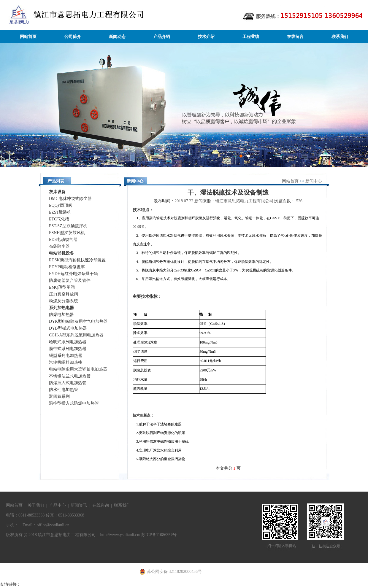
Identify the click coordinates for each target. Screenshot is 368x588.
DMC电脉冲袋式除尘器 (70, 199)
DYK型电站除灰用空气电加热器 (78, 321)
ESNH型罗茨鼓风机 (67, 233)
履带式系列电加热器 (68, 349)
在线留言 (295, 37)
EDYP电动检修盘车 (67, 267)
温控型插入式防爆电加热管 (74, 403)
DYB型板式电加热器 (68, 328)
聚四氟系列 (59, 396)
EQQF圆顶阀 (61, 205)
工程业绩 (251, 37)
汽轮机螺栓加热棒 (66, 362)
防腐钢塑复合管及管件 (70, 281)
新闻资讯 (79, 505)
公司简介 (73, 37)
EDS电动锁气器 (63, 240)
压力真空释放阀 (64, 294)
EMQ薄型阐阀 (62, 287)
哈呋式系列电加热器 (68, 342)
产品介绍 (162, 37)
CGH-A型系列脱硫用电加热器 (76, 335)
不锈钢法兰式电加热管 (70, 376)
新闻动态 (117, 37)
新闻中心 (314, 181)
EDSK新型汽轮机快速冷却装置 (77, 260)
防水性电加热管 (64, 390)
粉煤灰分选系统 (64, 301)
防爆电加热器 (61, 315)
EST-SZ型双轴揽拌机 (68, 226)
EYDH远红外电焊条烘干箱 (73, 274)
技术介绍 (206, 37)
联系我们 (340, 37)
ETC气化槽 (59, 219)
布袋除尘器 (59, 246)
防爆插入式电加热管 (68, 383)
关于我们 (36, 505)
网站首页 (28, 37)
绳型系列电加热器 (66, 356)
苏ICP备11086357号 (159, 535)
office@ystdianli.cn (53, 525)
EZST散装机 (60, 212)
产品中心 (58, 505)
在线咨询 (101, 505)
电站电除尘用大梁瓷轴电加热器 (78, 369)
